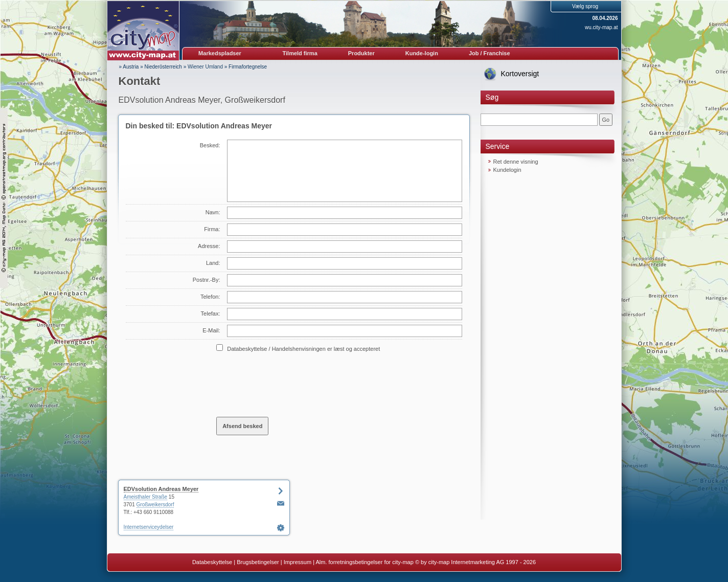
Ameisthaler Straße (146, 497)
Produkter (361, 53)
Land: (213, 263)
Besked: (210, 145)
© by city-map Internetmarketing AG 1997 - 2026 (475, 562)
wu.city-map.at (601, 27)
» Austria (129, 67)
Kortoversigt (520, 74)
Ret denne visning (516, 162)
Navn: (213, 212)
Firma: (212, 229)
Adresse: (209, 246)
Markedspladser (220, 53)
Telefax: (211, 314)
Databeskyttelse (212, 562)
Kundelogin (507, 170)
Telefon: (210, 297)
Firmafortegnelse (248, 67)
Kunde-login (422, 53)
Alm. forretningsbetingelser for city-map (364, 562)
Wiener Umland (205, 67)
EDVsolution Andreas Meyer (161, 489)
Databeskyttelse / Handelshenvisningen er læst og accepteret (303, 349)
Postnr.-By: (207, 280)
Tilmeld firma (300, 53)
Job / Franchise (490, 53)
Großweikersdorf (155, 505)
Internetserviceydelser (149, 527)
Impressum (298, 562)
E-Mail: (211, 330)
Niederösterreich (163, 67)
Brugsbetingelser (258, 562)
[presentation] (294, 384)
